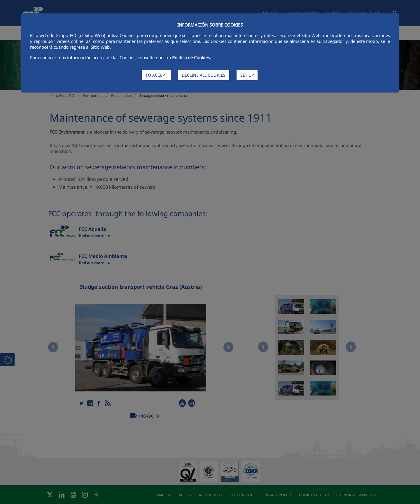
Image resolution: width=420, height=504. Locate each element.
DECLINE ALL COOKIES (204, 75)
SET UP (247, 75)
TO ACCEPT (156, 75)
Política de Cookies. (191, 57)
